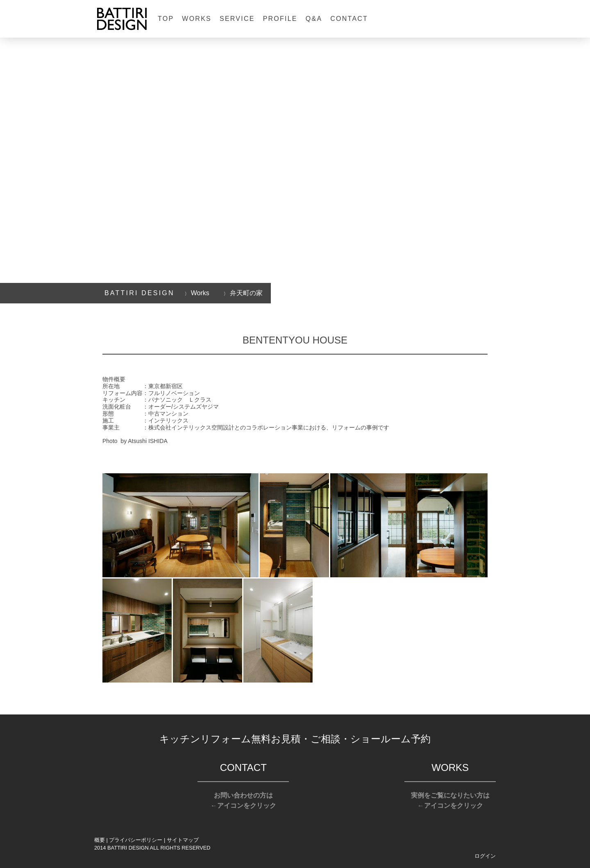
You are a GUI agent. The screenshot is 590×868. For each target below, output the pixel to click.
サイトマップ (183, 840)
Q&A (314, 19)
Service (237, 19)
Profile (280, 19)
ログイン (485, 856)
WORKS (450, 767)
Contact (349, 19)
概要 (100, 840)
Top (166, 19)
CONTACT (243, 767)
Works (197, 19)
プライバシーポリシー (136, 840)
